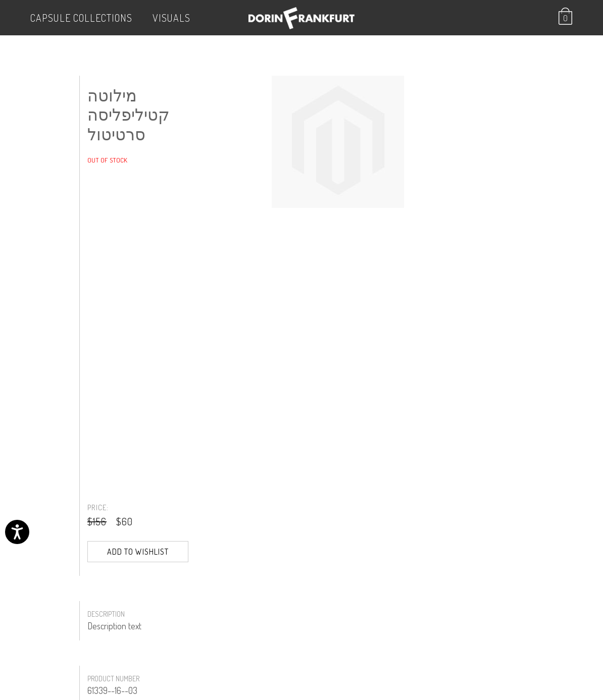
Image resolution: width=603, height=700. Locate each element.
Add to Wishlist (138, 552)
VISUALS (171, 18)
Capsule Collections (81, 18)
